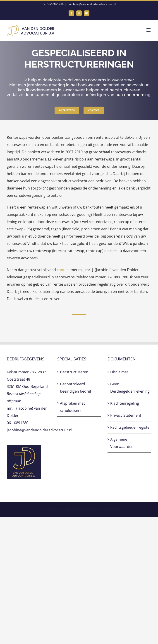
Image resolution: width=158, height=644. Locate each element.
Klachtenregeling (125, 403)
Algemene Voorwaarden (122, 443)
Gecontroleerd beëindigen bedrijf (75, 388)
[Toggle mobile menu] (149, 30)
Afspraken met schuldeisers (72, 407)
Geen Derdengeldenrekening (130, 388)
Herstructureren (74, 372)
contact (63, 270)
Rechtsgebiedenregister (130, 427)
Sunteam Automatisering (106, 509)
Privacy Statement (126, 415)
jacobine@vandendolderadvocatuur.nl (92, 4)
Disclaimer (119, 372)
